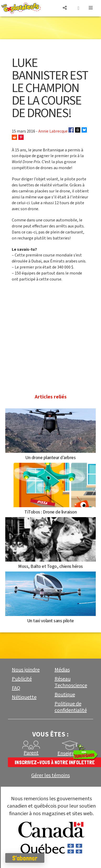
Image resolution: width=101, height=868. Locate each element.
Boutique (65, 695)
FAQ (16, 688)
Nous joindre (26, 670)
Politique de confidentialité (71, 707)
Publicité (22, 679)
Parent (31, 753)
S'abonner (25, 858)
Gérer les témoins (50, 776)
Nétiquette (24, 697)
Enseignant (70, 753)
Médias (62, 670)
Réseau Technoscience (71, 682)
